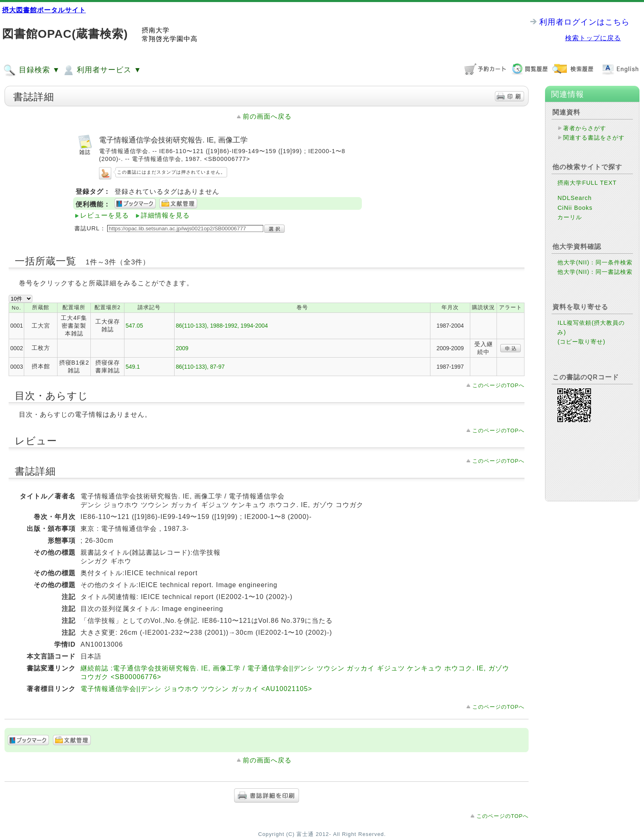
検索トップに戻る (593, 38)
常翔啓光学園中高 (170, 39)
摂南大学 (156, 30)
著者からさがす (585, 128)
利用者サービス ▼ (102, 70)
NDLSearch (574, 198)
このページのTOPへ (498, 385)
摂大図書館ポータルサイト (44, 10)
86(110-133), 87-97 (200, 367)
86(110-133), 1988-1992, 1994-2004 (222, 326)
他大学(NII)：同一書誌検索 (595, 272)
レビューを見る (105, 215)
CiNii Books (575, 208)
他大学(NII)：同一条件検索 (595, 262)
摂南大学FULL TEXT (587, 183)
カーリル (570, 217)
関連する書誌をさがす (594, 138)
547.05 (135, 326)
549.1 (133, 367)
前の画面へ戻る (267, 116)
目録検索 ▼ (32, 70)
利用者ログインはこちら (584, 22)
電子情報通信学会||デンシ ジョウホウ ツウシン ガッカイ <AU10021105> (196, 689)
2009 (182, 348)
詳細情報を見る (165, 215)
